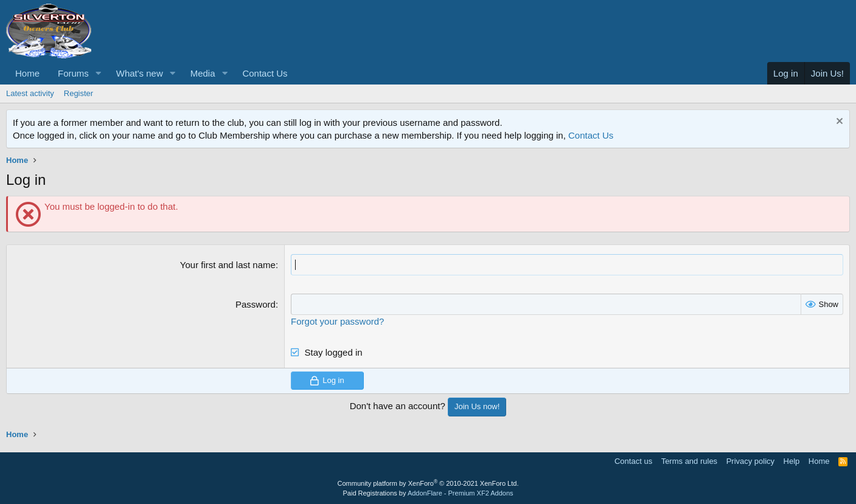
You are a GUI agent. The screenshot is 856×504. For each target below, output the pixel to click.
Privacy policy (750, 461)
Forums (73, 73)
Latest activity (30, 93)
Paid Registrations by (428, 493)
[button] (99, 73)
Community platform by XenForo (428, 483)
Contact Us (265, 73)
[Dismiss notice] (838, 123)
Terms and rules (689, 461)
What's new (140, 73)
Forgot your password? (337, 321)
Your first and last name (228, 265)
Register (78, 93)
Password (256, 304)
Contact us (633, 461)
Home (27, 73)
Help (792, 461)
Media (203, 73)
